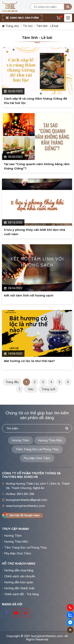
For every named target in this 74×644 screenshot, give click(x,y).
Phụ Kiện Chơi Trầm (37, 458)
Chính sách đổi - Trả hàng (22, 594)
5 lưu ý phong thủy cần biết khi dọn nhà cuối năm (35, 232)
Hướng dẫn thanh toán (20, 588)
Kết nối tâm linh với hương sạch (29, 295)
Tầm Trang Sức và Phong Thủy (26, 547)
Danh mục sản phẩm (24, 18)
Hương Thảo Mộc (50, 440)
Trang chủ (12, 26)
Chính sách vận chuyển (20, 576)
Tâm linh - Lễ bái (47, 26)
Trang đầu (12, 382)
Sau (31, 389)
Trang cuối (48, 389)
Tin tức (28, 26)
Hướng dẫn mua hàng (19, 570)
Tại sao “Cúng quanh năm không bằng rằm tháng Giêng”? (37, 166)
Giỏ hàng (61, 16)
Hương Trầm (21, 440)
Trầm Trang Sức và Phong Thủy (37, 449)
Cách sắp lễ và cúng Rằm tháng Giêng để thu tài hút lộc (35, 101)
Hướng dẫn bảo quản (19, 582)
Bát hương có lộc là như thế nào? (29, 361)
